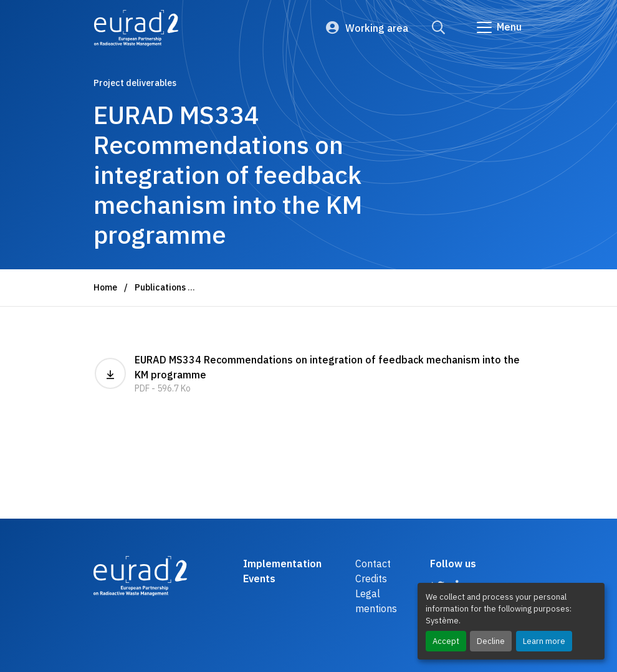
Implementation (282, 564)
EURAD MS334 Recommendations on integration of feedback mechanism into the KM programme (308, 374)
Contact (373, 564)
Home (105, 287)
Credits (371, 578)
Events (259, 578)
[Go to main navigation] (498, 27)
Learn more (544, 641)
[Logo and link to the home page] (136, 28)
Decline (491, 641)
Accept (446, 641)
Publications (160, 287)
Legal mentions (376, 601)
